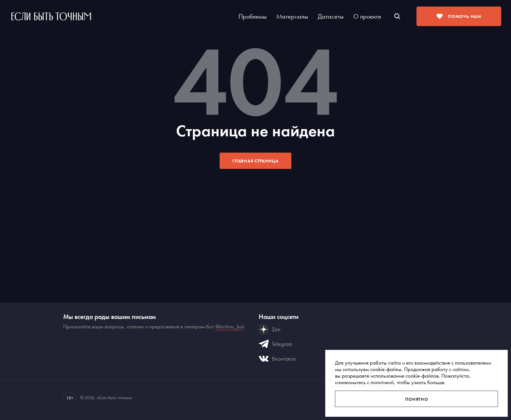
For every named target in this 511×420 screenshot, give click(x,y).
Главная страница (255, 161)
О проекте (367, 16)
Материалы (292, 16)
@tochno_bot (230, 326)
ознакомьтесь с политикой (364, 382)
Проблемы (253, 16)
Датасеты (331, 16)
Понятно (417, 399)
